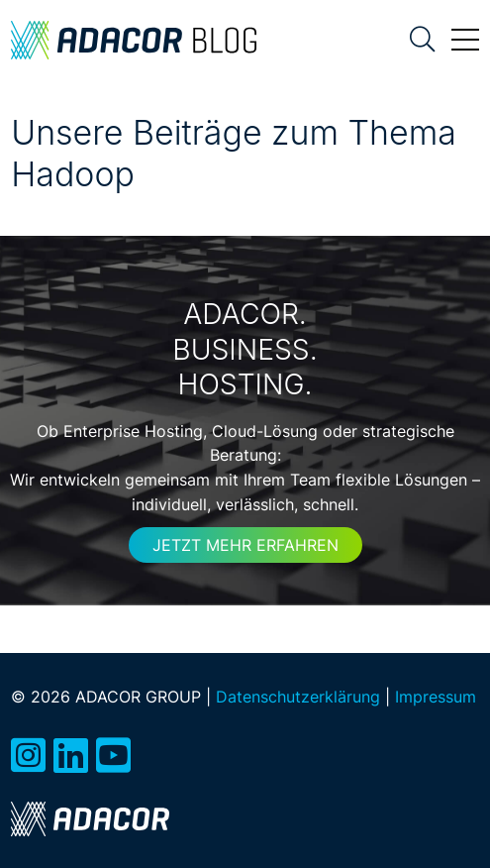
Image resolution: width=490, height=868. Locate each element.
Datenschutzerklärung (298, 697)
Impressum (436, 697)
